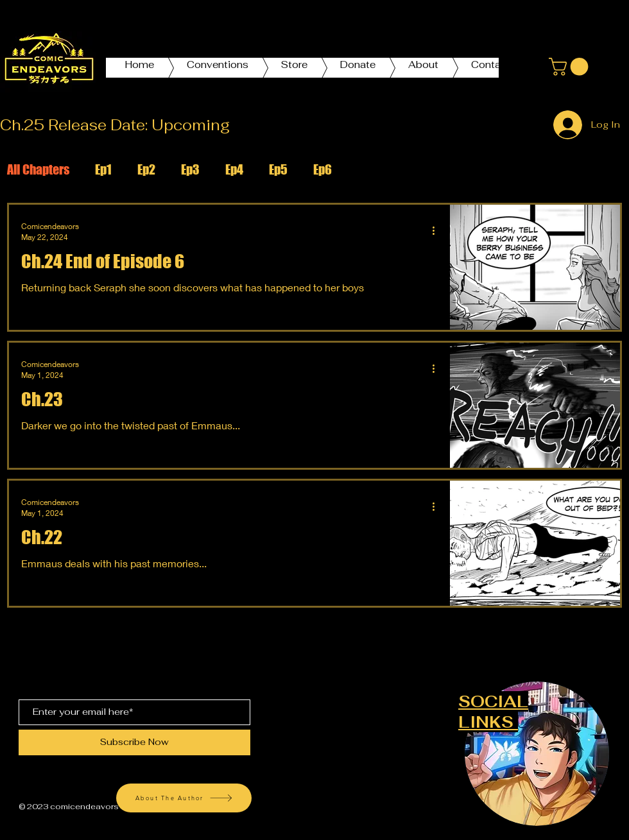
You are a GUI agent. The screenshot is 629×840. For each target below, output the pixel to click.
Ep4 (234, 169)
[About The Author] (184, 798)
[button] (571, 67)
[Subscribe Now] (134, 742)
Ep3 (190, 169)
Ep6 (323, 169)
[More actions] (438, 231)
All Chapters (38, 169)
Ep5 (278, 169)
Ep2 (146, 169)
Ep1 (103, 169)
